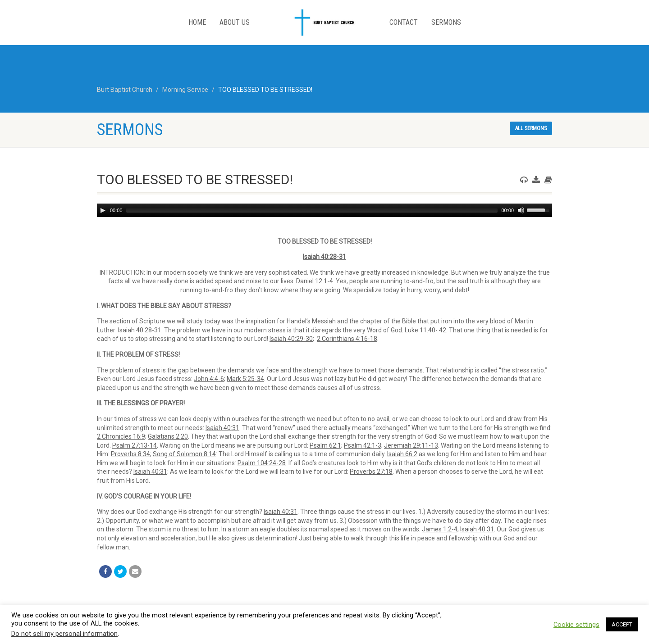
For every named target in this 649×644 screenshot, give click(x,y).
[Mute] (521, 210)
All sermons (531, 128)
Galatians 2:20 (168, 436)
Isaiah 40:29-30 (291, 339)
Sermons (446, 22)
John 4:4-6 (209, 379)
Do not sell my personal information (64, 634)
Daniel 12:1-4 (315, 281)
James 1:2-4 (440, 529)
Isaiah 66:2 (402, 454)
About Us (235, 22)
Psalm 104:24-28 (262, 463)
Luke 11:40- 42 (425, 330)
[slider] (312, 210)
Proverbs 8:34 (130, 454)
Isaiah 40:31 (222, 428)
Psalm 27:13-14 (135, 445)
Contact (404, 22)
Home (197, 22)
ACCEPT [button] (622, 624)
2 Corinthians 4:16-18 (347, 339)
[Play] (103, 210)
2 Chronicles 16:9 (121, 436)
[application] (324, 210)
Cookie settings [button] (576, 625)
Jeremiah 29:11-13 (411, 445)
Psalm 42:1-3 (363, 445)
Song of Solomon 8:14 (184, 454)
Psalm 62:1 (325, 445)
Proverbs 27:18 (371, 472)
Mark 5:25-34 (245, 379)
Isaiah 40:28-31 (324, 257)
